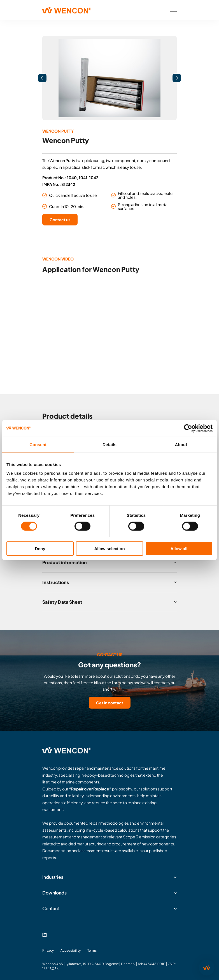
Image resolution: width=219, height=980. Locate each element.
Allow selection (109, 549)
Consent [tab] (38, 444)
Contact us (60, 220)
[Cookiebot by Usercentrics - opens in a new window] (188, 428)
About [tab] (181, 444)
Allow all (179, 549)
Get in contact (110, 703)
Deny (40, 549)
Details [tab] (109, 444)
